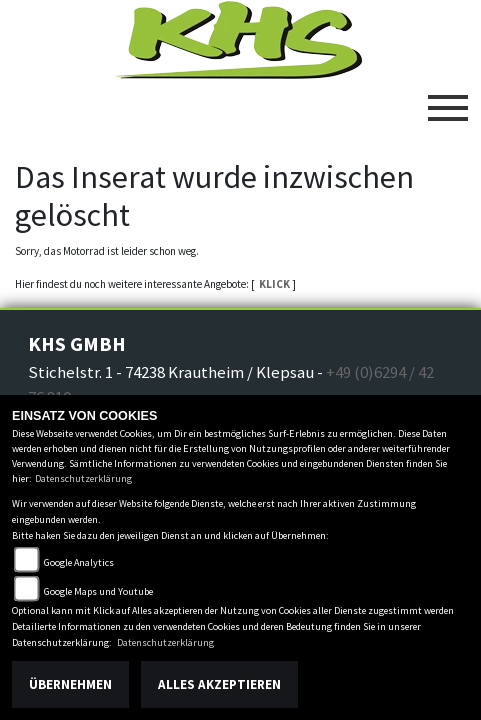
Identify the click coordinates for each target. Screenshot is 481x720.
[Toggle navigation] (448, 100)
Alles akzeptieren (219, 684)
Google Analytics (79, 562)
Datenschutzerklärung (83, 478)
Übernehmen (70, 684)
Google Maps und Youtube (98, 591)
